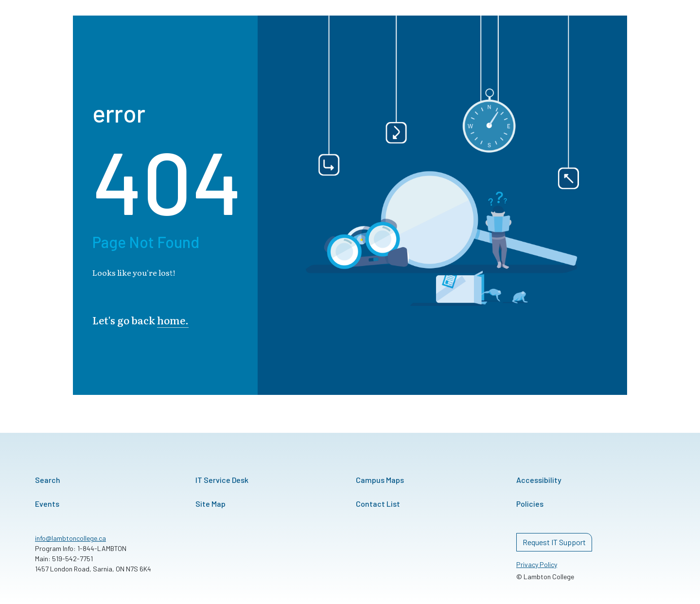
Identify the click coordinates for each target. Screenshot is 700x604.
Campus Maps (380, 480)
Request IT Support (554, 542)
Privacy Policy (537, 564)
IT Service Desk (222, 480)
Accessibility (539, 480)
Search (48, 480)
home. (173, 320)
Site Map (210, 504)
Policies (530, 504)
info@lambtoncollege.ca (70, 538)
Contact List (378, 504)
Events (47, 504)
